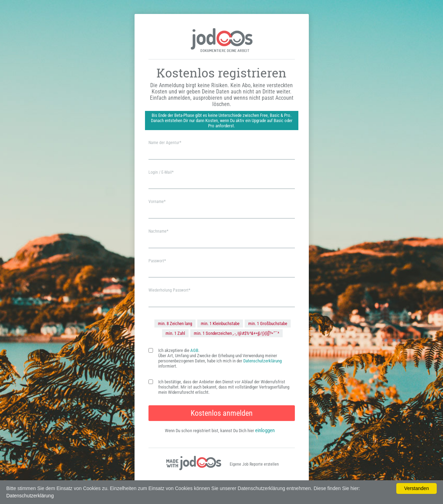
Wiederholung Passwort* (169, 290)
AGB (194, 350)
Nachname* (158, 231)
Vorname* (157, 202)
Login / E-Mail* (161, 172)
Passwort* (157, 261)
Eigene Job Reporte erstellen (254, 464)
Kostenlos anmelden (222, 413)
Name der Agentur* (165, 143)
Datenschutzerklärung (262, 361)
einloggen (265, 430)
